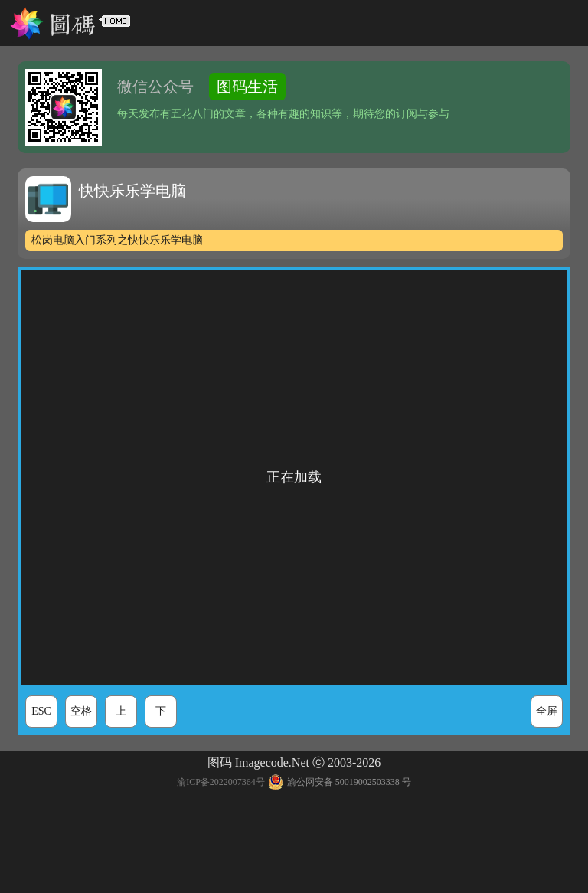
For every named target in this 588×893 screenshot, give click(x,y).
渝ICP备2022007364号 (221, 782)
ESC (41, 711)
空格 (81, 711)
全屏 (547, 711)
